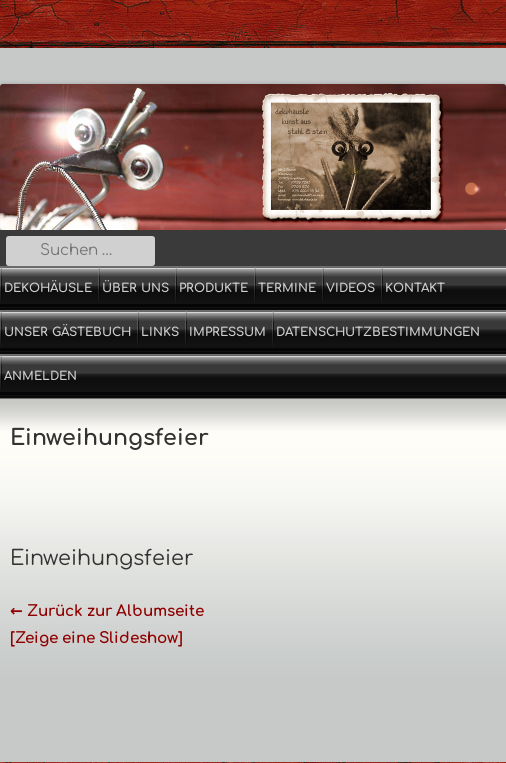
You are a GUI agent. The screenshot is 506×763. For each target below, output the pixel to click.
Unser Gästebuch (67, 332)
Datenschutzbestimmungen (378, 332)
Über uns (135, 288)
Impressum (227, 332)
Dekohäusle (48, 288)
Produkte (213, 288)
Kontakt (415, 288)
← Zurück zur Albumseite (107, 611)
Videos (350, 288)
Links (160, 332)
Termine (287, 288)
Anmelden (40, 376)
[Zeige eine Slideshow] (96, 638)
